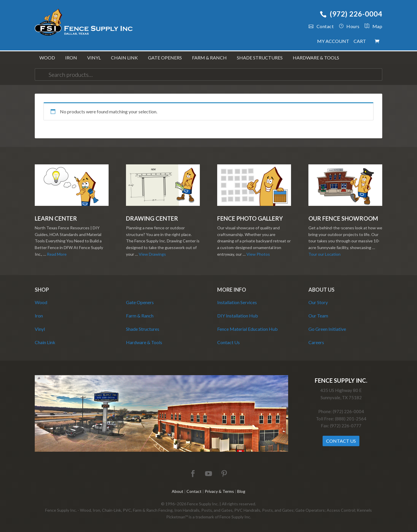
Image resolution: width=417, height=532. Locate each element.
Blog (241, 491)
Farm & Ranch (140, 316)
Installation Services (237, 302)
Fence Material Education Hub (247, 329)
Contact (321, 26)
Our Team (318, 316)
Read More (57, 254)
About (178, 491)
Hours (349, 26)
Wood (41, 302)
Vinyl (40, 329)
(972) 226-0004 (351, 14)
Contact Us (228, 342)
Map (371, 26)
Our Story (318, 302)
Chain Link (45, 342)
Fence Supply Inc (84, 23)
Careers (316, 342)
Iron (39, 316)
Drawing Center (152, 218)
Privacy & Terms (219, 491)
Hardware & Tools (144, 342)
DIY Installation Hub (238, 316)
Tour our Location (324, 254)
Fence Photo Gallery (250, 218)
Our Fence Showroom (343, 218)
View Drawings (152, 254)
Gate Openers (140, 302)
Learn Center (56, 218)
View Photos (258, 254)
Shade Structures (143, 329)
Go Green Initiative (327, 329)
